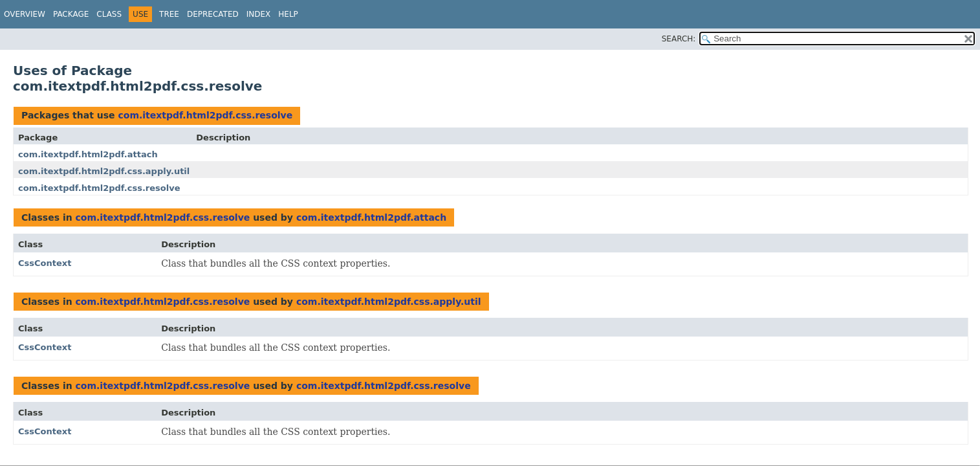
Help (288, 14)
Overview (25, 14)
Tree (169, 14)
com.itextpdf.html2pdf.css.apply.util (104, 171)
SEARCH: (679, 39)
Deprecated (213, 14)
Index (259, 14)
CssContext (45, 263)
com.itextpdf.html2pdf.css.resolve (205, 115)
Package (71, 14)
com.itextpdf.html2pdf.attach (88, 154)
